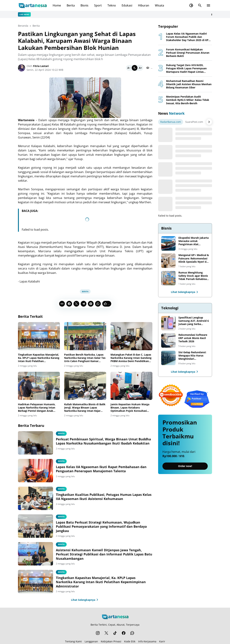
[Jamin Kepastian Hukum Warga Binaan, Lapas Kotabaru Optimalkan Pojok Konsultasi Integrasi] (131, 386)
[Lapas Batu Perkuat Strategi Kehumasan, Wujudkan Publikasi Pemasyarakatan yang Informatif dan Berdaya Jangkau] (35, 526)
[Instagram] (98, 633)
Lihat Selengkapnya (85, 600)
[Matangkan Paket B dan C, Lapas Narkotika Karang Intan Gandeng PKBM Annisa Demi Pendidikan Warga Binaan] (131, 336)
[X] (76, 304)
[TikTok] (115, 633)
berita (61, 433)
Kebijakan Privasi (111, 641)
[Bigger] (140, 68)
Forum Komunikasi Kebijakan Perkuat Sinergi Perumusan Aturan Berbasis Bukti (188, 53)
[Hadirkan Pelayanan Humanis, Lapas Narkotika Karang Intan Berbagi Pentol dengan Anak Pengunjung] (39, 386)
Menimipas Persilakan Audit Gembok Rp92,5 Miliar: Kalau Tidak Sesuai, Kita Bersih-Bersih (188, 100)
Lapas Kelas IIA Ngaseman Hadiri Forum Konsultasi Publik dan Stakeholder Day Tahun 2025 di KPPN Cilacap (189, 37)
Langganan (91, 641)
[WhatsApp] (98, 304)
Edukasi (127, 5)
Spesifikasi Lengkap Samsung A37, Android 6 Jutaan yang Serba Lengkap (194, 321)
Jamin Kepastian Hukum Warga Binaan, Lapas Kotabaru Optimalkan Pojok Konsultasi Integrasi (130, 408)
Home (57, 5)
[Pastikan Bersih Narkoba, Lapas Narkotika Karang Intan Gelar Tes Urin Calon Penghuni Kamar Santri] (85, 336)
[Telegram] (84, 304)
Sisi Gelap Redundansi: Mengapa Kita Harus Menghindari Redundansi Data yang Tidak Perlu (192, 356)
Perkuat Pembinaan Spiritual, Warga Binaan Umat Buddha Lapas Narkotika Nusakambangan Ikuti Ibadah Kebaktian (103, 441)
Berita (71, 5)
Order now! (185, 466)
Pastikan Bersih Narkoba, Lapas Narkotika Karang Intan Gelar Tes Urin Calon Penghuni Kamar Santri (85, 358)
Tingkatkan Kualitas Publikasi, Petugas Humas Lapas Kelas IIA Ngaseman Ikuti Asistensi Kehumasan (104, 497)
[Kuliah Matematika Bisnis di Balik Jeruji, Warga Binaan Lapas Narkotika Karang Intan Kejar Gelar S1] (85, 386)
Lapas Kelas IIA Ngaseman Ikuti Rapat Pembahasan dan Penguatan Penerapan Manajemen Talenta (101, 469)
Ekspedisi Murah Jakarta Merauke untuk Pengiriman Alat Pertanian (194, 241)
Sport (98, 5)
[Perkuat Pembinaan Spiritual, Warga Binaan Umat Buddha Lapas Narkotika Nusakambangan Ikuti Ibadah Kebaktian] (35, 443)
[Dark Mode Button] (191, 5)
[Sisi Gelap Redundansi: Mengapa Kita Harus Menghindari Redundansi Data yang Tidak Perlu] (168, 358)
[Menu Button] (208, 5)
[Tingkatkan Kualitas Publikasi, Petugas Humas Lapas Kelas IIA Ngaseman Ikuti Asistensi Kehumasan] (35, 498)
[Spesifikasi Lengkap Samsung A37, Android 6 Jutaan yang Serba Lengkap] (168, 323)
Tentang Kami (73, 641)
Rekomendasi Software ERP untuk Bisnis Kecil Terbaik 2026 (193, 338)
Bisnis (84, 5)
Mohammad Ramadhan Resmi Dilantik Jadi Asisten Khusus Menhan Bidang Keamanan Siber (189, 84)
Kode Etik (130, 641)
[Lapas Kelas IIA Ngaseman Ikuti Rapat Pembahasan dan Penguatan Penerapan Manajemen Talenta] (35, 471)
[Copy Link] (62, 304)
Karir (162, 641)
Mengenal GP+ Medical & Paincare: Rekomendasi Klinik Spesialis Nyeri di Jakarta (194, 258)
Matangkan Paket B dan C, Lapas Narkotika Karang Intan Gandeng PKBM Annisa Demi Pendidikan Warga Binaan (131, 358)
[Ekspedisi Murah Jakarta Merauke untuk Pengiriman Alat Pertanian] (168, 243)
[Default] (135, 68)
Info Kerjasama (147, 641)
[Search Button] (200, 5)
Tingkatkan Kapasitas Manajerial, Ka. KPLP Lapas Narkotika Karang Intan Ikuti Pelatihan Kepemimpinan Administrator (39, 358)
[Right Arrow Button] (209, 122)
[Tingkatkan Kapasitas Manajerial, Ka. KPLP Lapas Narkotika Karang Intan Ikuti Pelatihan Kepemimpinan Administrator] (39, 336)
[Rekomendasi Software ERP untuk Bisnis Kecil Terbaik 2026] (168, 340)
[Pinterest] (91, 304)
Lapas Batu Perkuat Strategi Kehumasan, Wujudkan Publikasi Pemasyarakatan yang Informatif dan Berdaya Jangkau (101, 527)
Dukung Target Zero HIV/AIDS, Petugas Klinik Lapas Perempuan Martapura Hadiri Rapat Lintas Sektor (186, 69)
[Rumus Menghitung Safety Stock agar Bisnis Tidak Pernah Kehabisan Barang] (168, 278)
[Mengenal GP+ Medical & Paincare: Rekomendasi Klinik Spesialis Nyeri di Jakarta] (168, 261)
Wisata (159, 5)
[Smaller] (129, 68)
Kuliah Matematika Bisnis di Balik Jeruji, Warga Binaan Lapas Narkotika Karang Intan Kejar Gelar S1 (85, 408)
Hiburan (144, 5)
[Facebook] (69, 304)
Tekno (112, 5)
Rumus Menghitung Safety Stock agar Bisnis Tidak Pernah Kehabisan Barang (193, 276)
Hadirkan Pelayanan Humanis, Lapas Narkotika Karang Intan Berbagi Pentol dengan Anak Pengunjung (37, 408)
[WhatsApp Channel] (132, 633)
